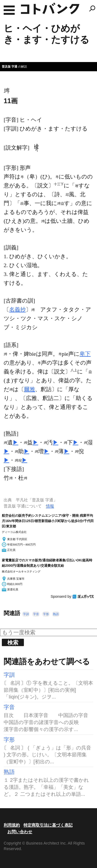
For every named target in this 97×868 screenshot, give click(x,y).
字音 (36, 614)
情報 (50, 506)
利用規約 (12, 825)
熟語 (56, 614)
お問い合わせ (20, 832)
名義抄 (17, 309)
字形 (46, 614)
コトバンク (50, 8)
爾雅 (30, 389)
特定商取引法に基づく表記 (48, 825)
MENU (9, 10)
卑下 (85, 354)
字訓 (26, 614)
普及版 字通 (10, 67)
